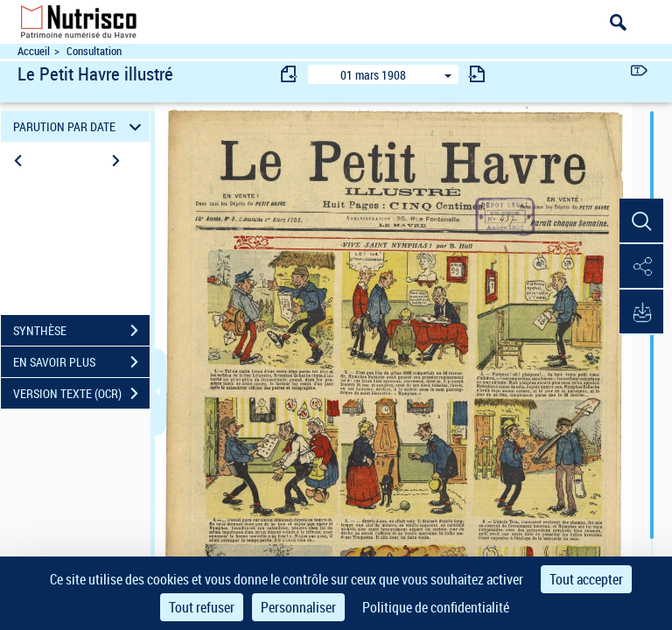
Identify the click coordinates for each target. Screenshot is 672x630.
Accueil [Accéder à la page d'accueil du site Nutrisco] (34, 51)
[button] (641, 221)
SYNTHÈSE (81, 331)
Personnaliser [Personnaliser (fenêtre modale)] (298, 607)
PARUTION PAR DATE (80, 126)
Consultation (94, 51)
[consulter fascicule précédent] (290, 74)
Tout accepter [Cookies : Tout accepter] (586, 579)
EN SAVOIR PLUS (81, 362)
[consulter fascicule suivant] (477, 74)
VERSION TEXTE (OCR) (81, 394)
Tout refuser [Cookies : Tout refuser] (202, 607)
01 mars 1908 (373, 75)
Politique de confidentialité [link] (436, 607)
